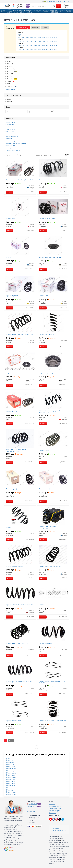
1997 (48, 45)
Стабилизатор (10, 124)
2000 (20, 42)
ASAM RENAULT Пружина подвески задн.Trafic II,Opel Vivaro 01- (17, 450)
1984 (36, 49)
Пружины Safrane (11, 787)
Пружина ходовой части (47, 334)
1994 (36, 45)
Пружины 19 (9, 759)
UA (46, 1)
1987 (48, 49)
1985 (40, 49)
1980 (20, 49)
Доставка (52, 1)
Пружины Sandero (11, 789)
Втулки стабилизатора (13, 150)
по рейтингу (18, 155)
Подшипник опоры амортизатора (16, 143)
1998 (52, 45)
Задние (9, 101)
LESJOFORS (11, 71)
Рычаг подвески (10, 134)
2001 (24, 42)
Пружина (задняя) (11, 411)
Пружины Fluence (11, 770)
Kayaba (10, 69)
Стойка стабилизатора (13, 127)
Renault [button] (36, 28)
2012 (28, 38)
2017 (48, 38)
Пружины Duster (10, 766)
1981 (24, 49)
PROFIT (9, 76)
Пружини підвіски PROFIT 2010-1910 (17, 643)
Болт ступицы (10, 148)
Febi (9, 64)
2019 (55, 38)
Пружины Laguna (11, 777)
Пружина (9, 257)
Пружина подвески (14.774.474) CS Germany (52, 721)
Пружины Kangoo (11, 774)
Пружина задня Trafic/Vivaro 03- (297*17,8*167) (49, 527)
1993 (32, 45)
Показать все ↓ (11, 89)
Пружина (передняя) (12, 296)
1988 (52, 49)
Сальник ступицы (11, 145)
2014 (36, 38)
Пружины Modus (11, 785)
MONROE (10, 74)
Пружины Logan (10, 779)
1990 (20, 45)
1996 (44, 45)
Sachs (10, 81)
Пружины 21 (9, 760)
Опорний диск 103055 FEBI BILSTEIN (50, 257)
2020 (20, 34)
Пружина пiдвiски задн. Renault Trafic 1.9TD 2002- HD (52, 682)
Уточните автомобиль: (10, 27)
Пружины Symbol (11, 792)
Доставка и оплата (55, 806)
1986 (44, 49)
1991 (24, 45)
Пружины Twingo (11, 794)
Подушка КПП (10, 138)
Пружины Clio (10, 764)
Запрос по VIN (31, 811)
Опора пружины (11, 373)
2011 (24, 38)
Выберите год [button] (23, 28)
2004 (36, 42)
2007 (48, 42)
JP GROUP (10, 66)
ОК (52, 112)
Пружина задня (11, 218)
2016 (44, 38)
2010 (20, 38)
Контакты (59, 1)
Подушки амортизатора (46, 373)
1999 (55, 45)
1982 (28, 49)
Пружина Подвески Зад (46, 643)
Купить (10, 192)
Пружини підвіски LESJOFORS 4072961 (51, 566)
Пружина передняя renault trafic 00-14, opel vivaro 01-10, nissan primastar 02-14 (19, 682)
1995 (40, 45)
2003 (32, 42)
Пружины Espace (11, 768)
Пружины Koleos (11, 776)
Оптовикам (53, 813)
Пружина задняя (44, 180)
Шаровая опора (10, 122)
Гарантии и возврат (55, 808)
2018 (52, 38)
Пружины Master (11, 781)
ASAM (9, 61)
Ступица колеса (10, 129)
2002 (28, 42)
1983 (32, 49)
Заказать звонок (32, 809)
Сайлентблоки (10, 131)
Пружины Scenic (10, 791)
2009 (55, 42)
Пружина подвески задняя (47, 218)
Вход (66, 1)
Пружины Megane (11, 783)
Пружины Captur (10, 762)
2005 (40, 42)
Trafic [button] (45, 28)
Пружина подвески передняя (15, 566)
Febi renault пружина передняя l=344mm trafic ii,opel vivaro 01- (53, 411)
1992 (28, 45)
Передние (9, 99)
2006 (44, 42)
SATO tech (10, 84)
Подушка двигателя (12, 136)
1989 (55, 49)
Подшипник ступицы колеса (14, 141)
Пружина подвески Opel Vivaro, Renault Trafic (20, 180)
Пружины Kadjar (10, 772)
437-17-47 (19, 5)
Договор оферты (54, 811)
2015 (40, 38)
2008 (52, 42)
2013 (32, 38)
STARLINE (11, 86)
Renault (11, 79)
